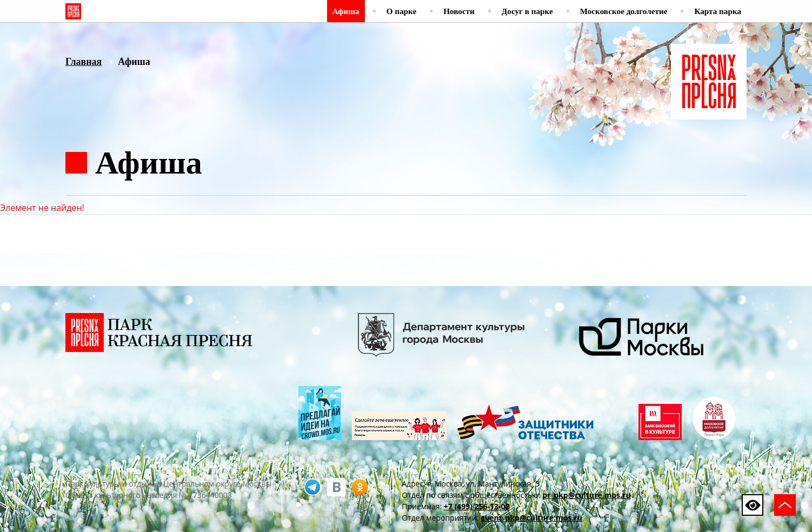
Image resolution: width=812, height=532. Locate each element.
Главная (84, 62)
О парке (402, 11)
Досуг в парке (527, 11)
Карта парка (718, 11)
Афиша (346, 11)
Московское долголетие (624, 11)
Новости (459, 11)
